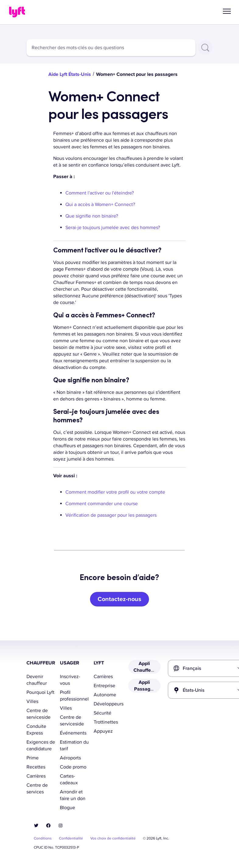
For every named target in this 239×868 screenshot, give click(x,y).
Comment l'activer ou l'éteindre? (100, 193)
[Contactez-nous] (120, 599)
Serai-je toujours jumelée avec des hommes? (113, 228)
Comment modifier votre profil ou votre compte (115, 492)
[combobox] (111, 48)
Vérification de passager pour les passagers (111, 515)
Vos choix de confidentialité (113, 838)
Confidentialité (71, 838)
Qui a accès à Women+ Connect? (101, 204)
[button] (227, 11)
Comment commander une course (102, 504)
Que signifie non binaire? (94, 216)
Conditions (43, 838)
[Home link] (17, 12)
